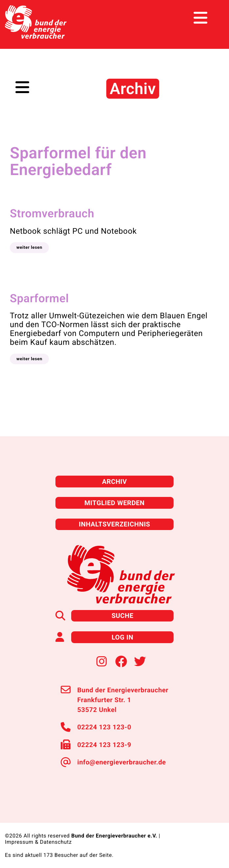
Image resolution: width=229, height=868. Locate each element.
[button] (29, 247)
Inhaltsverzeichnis (114, 524)
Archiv (114, 482)
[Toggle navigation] (212, 18)
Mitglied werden (114, 503)
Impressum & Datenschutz (38, 842)
